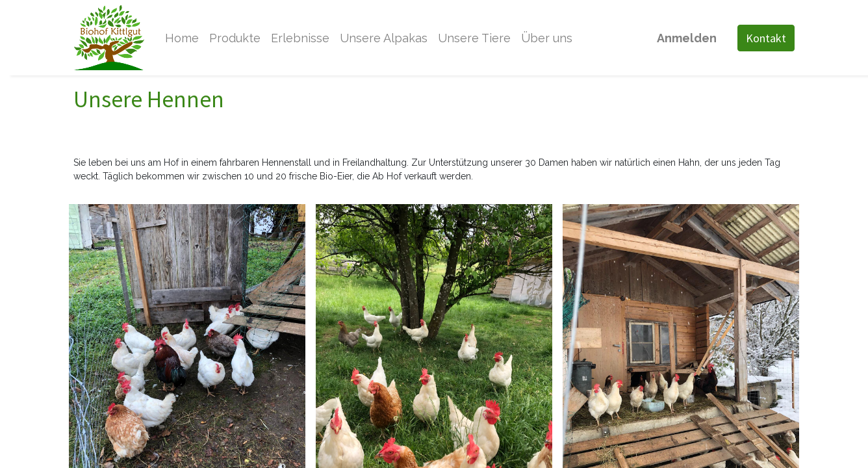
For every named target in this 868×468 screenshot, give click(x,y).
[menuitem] (182, 38)
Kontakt (766, 38)
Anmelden (687, 38)
